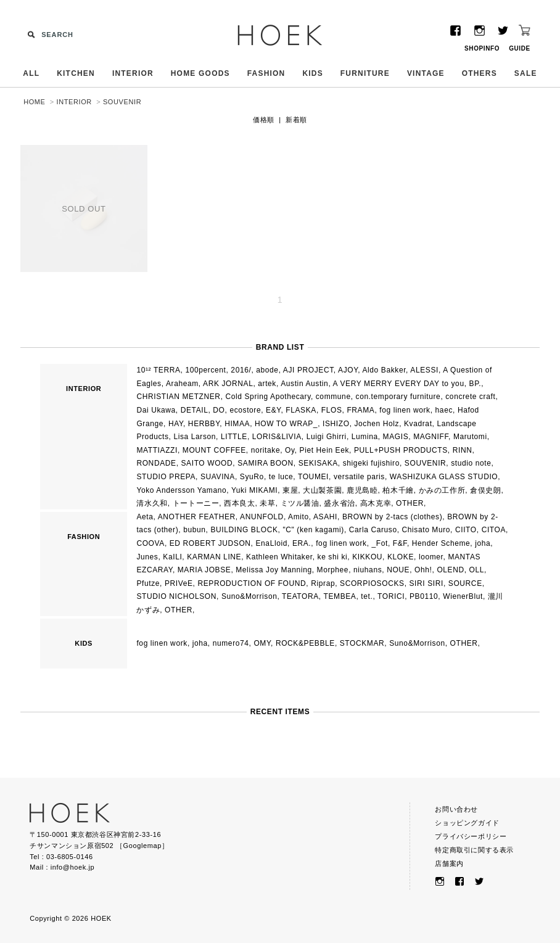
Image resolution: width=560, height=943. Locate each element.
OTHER (410, 503)
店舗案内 (449, 863)
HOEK (280, 35)
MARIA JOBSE (204, 570)
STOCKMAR (362, 643)
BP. (476, 384)
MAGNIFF (431, 437)
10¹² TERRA (158, 370)
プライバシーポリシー (471, 836)
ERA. (302, 543)
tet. (367, 596)
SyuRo (252, 477)
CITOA (494, 530)
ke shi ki (333, 557)
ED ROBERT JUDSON (210, 543)
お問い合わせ (456, 809)
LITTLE (234, 437)
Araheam (182, 384)
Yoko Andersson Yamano (181, 490)
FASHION (266, 73)
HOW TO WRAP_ (286, 424)
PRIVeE (179, 583)
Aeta (145, 517)
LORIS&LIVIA (277, 437)
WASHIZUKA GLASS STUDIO (444, 477)
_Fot (380, 543)
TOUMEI (313, 477)
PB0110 (424, 596)
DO (219, 410)
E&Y (273, 410)
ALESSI (424, 370)
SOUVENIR (122, 102)
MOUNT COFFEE (214, 450)
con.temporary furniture (398, 397)
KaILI (172, 557)
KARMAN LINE (214, 557)
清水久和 (152, 503)
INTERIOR (133, 73)
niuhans (368, 570)
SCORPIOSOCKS (372, 583)
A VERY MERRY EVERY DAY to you (399, 384)
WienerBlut (463, 596)
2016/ (241, 370)
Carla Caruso (373, 530)
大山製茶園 (322, 490)
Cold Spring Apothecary (268, 397)
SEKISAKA (318, 463)
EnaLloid (271, 543)
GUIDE (520, 48)
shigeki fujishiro (371, 463)
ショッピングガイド (467, 823)
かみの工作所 (442, 490)
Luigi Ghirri (327, 437)
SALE (526, 73)
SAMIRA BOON (266, 463)
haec (444, 410)
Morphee (333, 570)
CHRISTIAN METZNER (178, 397)
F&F (400, 543)
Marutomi (470, 437)
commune (333, 397)
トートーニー (196, 503)
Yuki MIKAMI (254, 490)
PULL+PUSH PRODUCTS (401, 450)
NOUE (398, 570)
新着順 (296, 120)
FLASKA (301, 410)
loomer (431, 557)
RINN (463, 450)
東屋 (290, 490)
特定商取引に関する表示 (474, 850)
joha (483, 543)
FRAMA (360, 410)
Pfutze (148, 583)
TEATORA (300, 596)
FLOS (332, 410)
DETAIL (195, 410)
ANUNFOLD (262, 517)
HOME (34, 102)
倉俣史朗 (485, 490)
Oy (290, 450)
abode (267, 370)
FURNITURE (365, 73)
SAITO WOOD (207, 463)
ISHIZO (336, 424)
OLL (477, 570)
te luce (281, 477)
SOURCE (465, 583)
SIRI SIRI (426, 583)
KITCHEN (76, 73)
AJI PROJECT (308, 370)
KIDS (312, 73)
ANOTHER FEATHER (197, 517)
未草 (267, 503)
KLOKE (401, 557)
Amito (299, 517)
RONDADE (156, 463)
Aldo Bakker (384, 370)
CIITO (466, 530)
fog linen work (405, 410)
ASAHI (325, 517)
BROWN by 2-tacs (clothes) (392, 517)
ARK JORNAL (228, 384)
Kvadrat (418, 424)
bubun (194, 530)
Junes (147, 557)
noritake (266, 450)
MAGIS (396, 437)
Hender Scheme (441, 543)
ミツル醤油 (300, 503)
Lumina (365, 437)
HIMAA (237, 424)
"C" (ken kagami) (313, 530)
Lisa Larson (195, 437)
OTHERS (480, 73)
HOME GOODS (200, 73)
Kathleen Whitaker (279, 557)
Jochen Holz (377, 424)
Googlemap (142, 846)
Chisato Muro (426, 530)
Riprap (323, 583)
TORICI (391, 596)
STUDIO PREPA (166, 477)
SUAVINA (218, 477)
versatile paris (359, 477)
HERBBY (204, 424)
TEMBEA (340, 596)
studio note (471, 463)
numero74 (231, 643)
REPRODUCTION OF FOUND (252, 583)
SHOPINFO (482, 48)
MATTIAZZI (157, 450)
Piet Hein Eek (325, 450)
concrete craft (470, 397)
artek (267, 384)
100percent (205, 370)
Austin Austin (304, 384)
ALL (31, 73)
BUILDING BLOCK (244, 530)
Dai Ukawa (156, 410)
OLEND (450, 570)
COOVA (150, 543)
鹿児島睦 (362, 490)
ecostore (245, 410)
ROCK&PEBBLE (305, 643)
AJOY (348, 370)
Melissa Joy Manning (274, 570)
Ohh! (423, 570)
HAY (176, 424)
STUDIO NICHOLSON (176, 596)
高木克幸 (376, 503)
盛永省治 (339, 503)
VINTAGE (426, 73)
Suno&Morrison (249, 596)
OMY (262, 643)
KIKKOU (367, 557)
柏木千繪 (398, 490)
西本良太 (239, 503)
